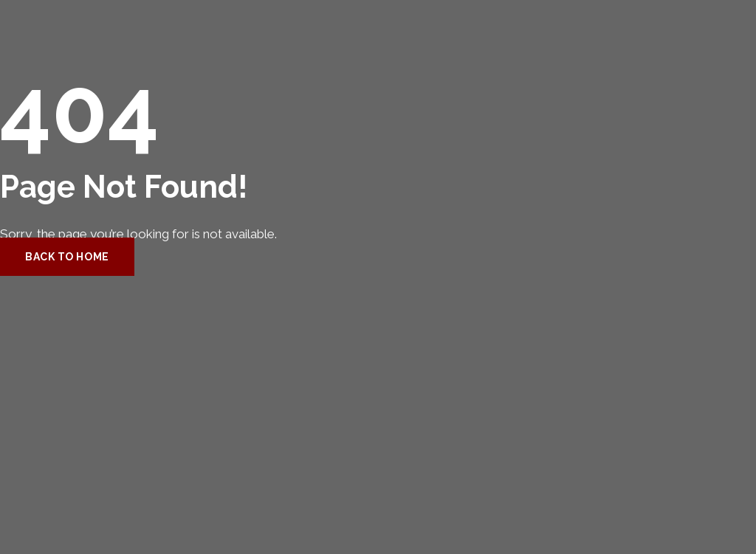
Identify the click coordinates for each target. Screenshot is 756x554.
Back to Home (67, 257)
